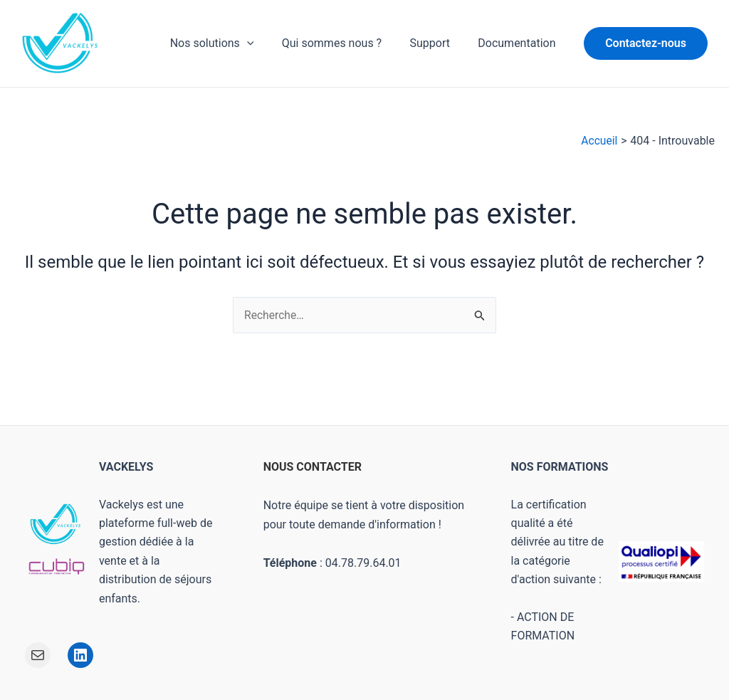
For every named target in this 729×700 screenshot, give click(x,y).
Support (437, 43)
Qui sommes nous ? (345, 43)
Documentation (519, 43)
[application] (265, 43)
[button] (646, 43)
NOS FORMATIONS (560, 467)
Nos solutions (230, 43)
